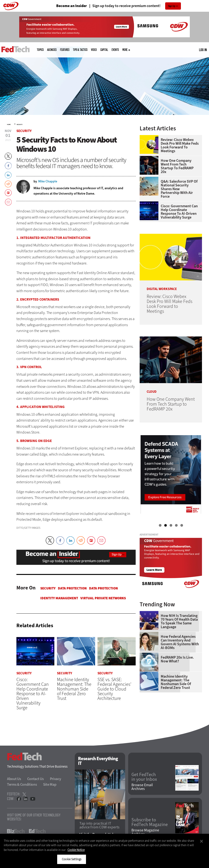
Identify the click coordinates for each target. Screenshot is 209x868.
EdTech (37, 831)
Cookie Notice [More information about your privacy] (76, 850)
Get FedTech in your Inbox (144, 777)
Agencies (52, 50)
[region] (104, 851)
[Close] (202, 841)
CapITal (104, 50)
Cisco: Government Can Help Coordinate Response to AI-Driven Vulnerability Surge (179, 212)
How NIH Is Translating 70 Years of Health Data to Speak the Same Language (179, 621)
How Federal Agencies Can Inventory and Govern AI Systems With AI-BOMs (180, 642)
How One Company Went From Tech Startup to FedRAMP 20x (177, 166)
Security (20, 125)
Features (65, 50)
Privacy (56, 779)
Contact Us (35, 779)
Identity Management (59, 598)
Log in (203, 50)
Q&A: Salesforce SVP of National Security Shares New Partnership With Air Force (179, 189)
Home (9, 125)
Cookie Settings (72, 859)
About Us (14, 779)
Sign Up (172, 6)
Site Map (50, 785)
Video (94, 50)
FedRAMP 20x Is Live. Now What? (177, 659)
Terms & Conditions (22, 785)
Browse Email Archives (142, 787)
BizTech (16, 831)
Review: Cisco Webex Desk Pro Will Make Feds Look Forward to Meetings (180, 145)
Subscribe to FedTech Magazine (150, 822)
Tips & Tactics (80, 50)
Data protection (72, 588)
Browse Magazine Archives (145, 832)
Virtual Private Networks (103, 598)
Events (115, 50)
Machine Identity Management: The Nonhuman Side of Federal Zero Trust (176, 682)
